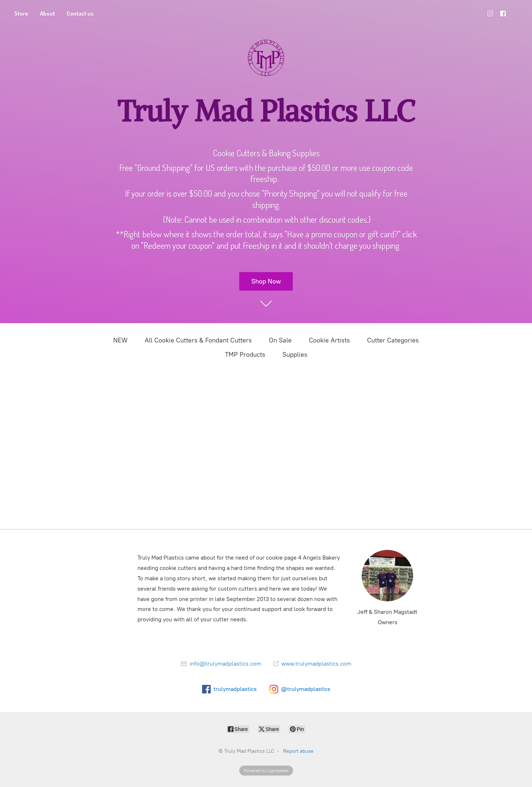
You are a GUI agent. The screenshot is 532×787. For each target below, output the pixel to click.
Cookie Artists (329, 340)
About (47, 14)
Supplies (295, 355)
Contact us (80, 14)
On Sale (280, 340)
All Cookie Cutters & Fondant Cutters (198, 340)
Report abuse (298, 751)
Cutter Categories (393, 340)
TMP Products (245, 355)
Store (21, 14)
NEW (120, 340)
